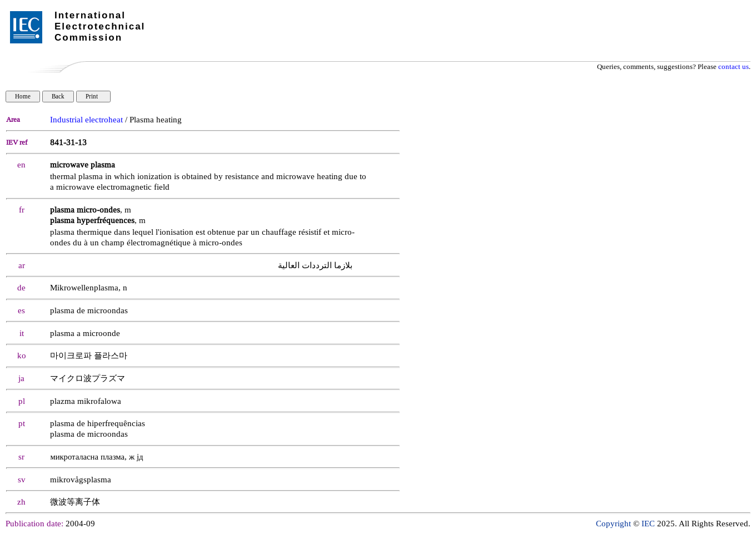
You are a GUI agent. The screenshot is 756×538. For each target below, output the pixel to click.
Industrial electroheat (86, 120)
